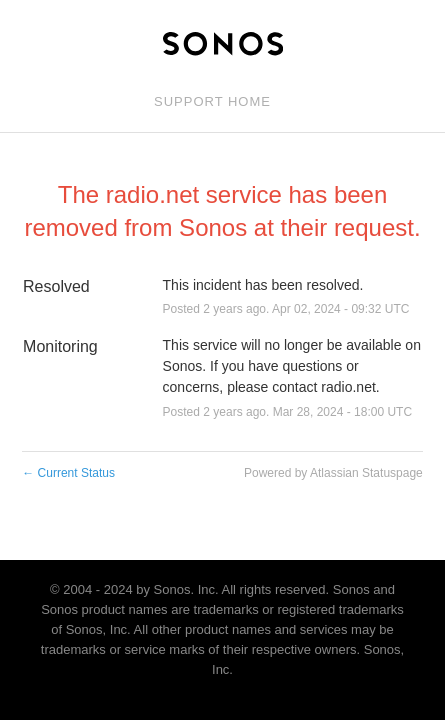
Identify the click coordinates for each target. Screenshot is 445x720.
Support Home (212, 101)
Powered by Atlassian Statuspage (333, 473)
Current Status (68, 473)
